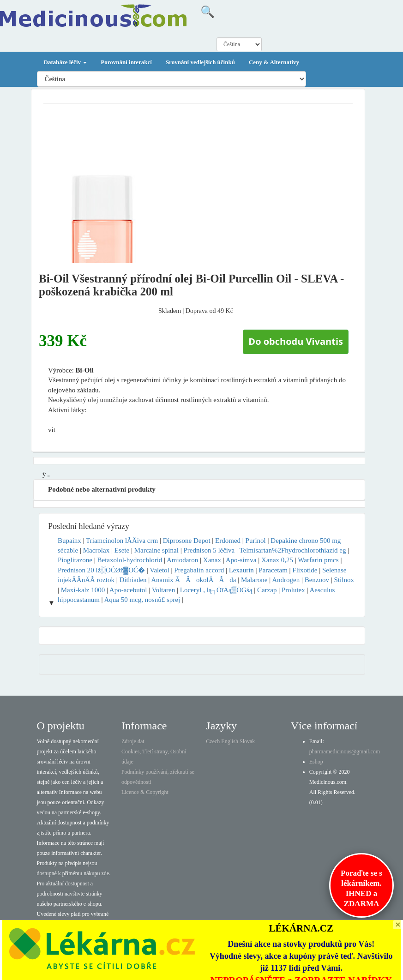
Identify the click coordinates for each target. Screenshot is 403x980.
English (230, 741)
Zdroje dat (133, 741)
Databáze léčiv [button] (66, 62)
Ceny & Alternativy (274, 62)
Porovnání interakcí (126, 62)
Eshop (316, 762)
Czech (213, 741)
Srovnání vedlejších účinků (200, 62)
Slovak (247, 741)
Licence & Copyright (145, 792)
